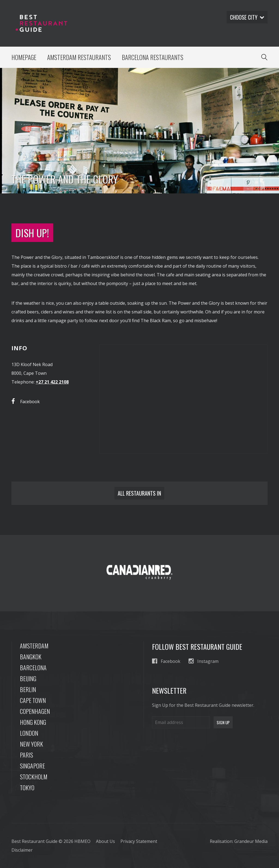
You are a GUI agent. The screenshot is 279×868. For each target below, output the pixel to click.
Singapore (32, 766)
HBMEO (82, 841)
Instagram (204, 661)
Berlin (28, 689)
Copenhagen (35, 711)
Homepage (24, 57)
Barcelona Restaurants (153, 57)
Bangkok (31, 657)
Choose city (247, 17)
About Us (105, 841)
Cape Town (33, 700)
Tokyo (27, 788)
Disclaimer (22, 850)
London (29, 733)
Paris (26, 755)
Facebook (26, 401)
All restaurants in (139, 493)
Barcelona (33, 668)
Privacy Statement (139, 841)
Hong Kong (33, 722)
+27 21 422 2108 (52, 382)
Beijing (28, 678)
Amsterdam (34, 646)
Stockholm (34, 777)
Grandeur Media (251, 841)
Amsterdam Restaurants (79, 57)
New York (31, 744)
